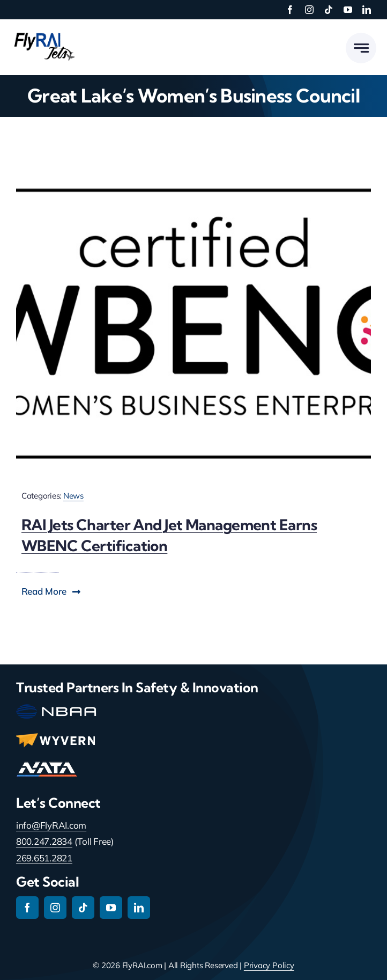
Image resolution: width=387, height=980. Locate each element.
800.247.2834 (44, 841)
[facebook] (290, 10)
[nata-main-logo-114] (47, 766)
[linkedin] (367, 10)
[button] (51, 591)
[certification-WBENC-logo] (193, 186)
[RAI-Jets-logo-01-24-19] (43, 32)
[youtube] (348, 10)
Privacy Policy (269, 965)
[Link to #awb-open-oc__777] (361, 48)
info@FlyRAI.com (51, 825)
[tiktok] (329, 10)
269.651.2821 (44, 858)
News (73, 496)
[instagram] (309, 10)
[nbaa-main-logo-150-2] (56, 709)
